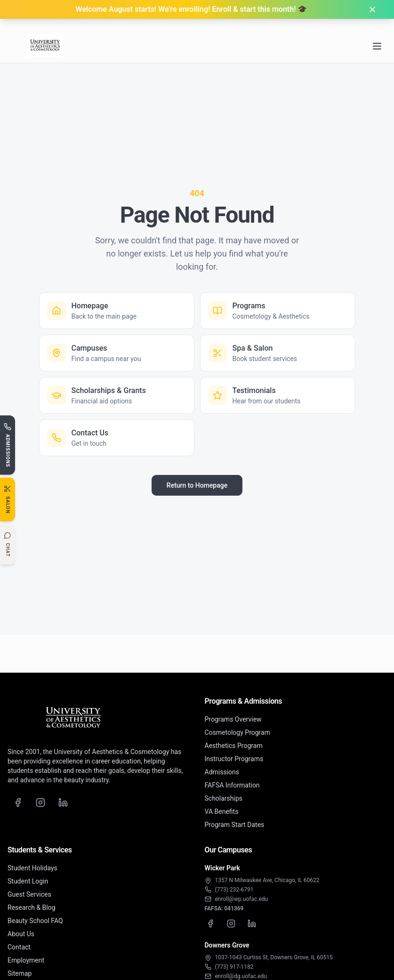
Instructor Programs (234, 759)
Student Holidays (32, 868)
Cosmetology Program (237, 732)
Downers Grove (227, 945)
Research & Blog (32, 908)
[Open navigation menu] (377, 35)
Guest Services (29, 894)
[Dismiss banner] (372, 9)
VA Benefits (222, 811)
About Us (21, 934)
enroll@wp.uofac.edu (242, 899)
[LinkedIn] (63, 803)
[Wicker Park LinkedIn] (252, 924)
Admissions (222, 772)
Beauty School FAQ (35, 921)
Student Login (28, 881)
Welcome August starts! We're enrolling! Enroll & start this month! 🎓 (192, 9)
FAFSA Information (232, 785)
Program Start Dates (235, 825)
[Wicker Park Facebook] (210, 924)
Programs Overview (233, 719)
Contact (19, 947)
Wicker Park (222, 868)
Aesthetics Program (234, 746)
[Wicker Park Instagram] (231, 924)
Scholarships (224, 798)
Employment (26, 960)
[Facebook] (18, 803)
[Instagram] (40, 803)
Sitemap (20, 973)
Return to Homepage (197, 485)
